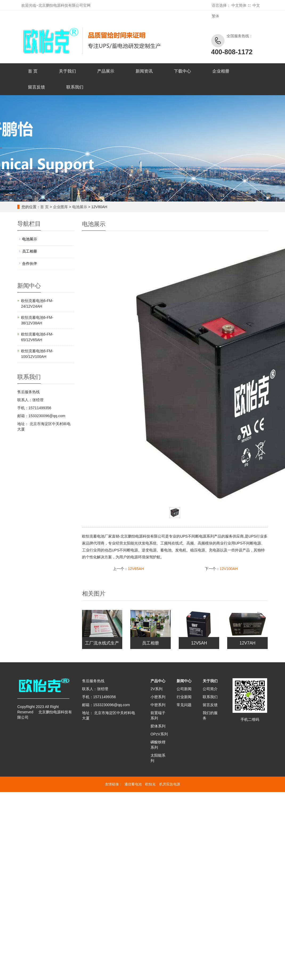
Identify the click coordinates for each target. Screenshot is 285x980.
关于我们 (67, 71)
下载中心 (182, 71)
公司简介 (210, 689)
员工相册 (150, 643)
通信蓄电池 (133, 784)
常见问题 (184, 705)
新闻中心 (184, 681)
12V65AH (136, 569)
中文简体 (239, 5)
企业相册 (221, 71)
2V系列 (156, 689)
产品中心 (158, 681)
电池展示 (80, 207)
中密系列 (158, 705)
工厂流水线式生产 (102, 643)
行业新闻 (184, 697)
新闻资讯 (144, 71)
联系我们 (75, 87)
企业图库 (60, 207)
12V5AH (199, 643)
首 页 (33, 71)
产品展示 (106, 71)
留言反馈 (36, 87)
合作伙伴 (30, 263)
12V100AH (229, 569)
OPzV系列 (159, 734)
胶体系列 (158, 726)
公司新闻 (184, 689)
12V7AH (247, 643)
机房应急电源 (170, 784)
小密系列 (158, 697)
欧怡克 (150, 784)
